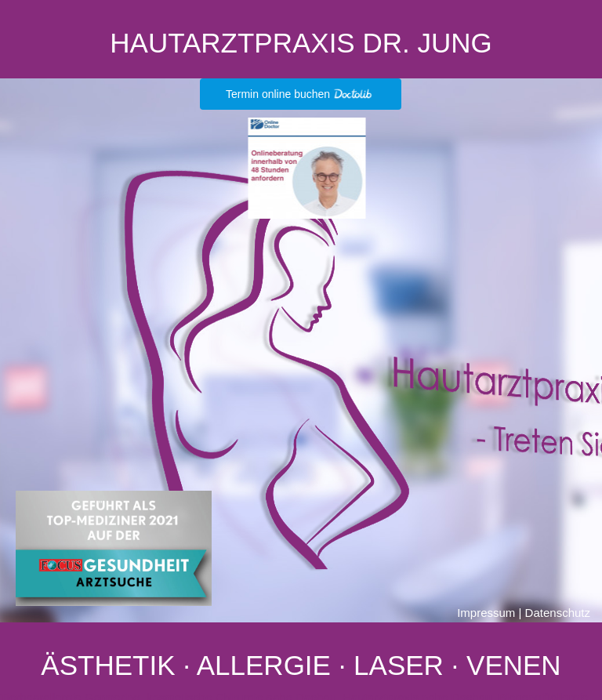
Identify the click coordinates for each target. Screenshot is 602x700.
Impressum (486, 613)
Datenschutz (558, 613)
